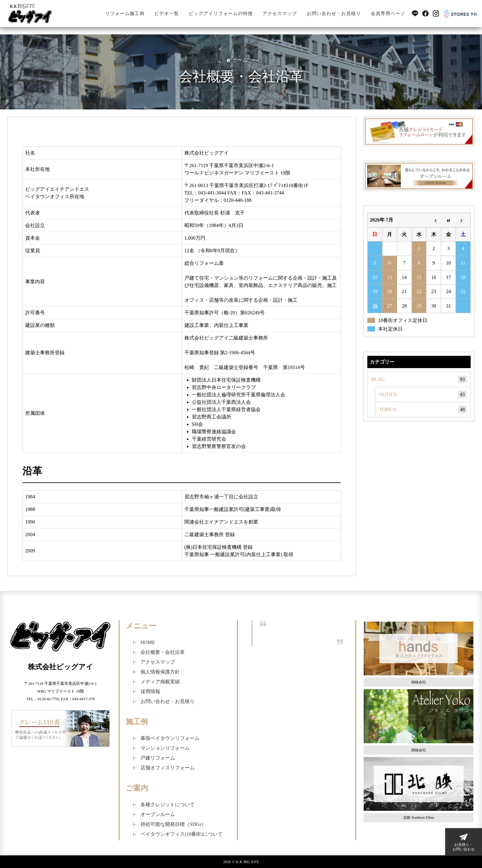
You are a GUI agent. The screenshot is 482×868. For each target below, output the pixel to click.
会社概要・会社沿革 (163, 652)
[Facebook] (425, 14)
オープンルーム (158, 814)
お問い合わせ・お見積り (334, 14)
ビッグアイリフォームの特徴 (221, 14)
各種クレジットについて (168, 805)
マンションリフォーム (165, 748)
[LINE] (415, 14)
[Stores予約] (460, 13)
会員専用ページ (388, 14)
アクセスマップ (280, 14)
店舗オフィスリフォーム (168, 768)
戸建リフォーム (158, 758)
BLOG (419, 379)
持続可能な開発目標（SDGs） (173, 824)
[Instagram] (436, 14)
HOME (148, 642)
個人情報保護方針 (160, 672)
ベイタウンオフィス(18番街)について (182, 834)
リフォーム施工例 (125, 14)
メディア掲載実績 (160, 682)
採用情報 (150, 691)
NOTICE (423, 395)
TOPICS (423, 410)
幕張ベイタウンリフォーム (170, 738)
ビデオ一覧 (167, 14)
